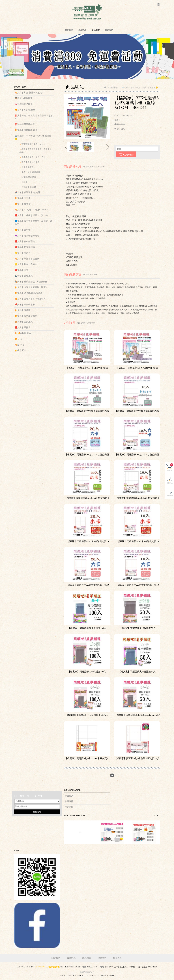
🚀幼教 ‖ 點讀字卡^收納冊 (27, 192)
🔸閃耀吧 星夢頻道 (28, 177)
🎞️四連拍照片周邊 (24, 98)
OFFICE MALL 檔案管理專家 (87, 13)
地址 (102, 967)
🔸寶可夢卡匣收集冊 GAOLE (32, 144)
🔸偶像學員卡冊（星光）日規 (32, 157)
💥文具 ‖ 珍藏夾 (23, 310)
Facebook (158, 5)
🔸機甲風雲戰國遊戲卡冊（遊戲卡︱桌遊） (35, 151)
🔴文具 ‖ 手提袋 (23, 328)
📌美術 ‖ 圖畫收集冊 (25, 305)
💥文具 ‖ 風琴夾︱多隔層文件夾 (30, 299)
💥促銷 (18, 339)
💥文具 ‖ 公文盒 (23, 204)
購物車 (170, 482)
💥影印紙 (19, 345)
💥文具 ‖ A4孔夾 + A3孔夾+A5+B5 (31, 210)
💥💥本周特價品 (23, 333)
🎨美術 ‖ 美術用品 (24, 322)
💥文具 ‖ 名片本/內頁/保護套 (29, 293)
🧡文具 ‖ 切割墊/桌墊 (25, 110)
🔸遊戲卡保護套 (26, 167)
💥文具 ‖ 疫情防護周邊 (26, 130)
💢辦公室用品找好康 (25, 124)
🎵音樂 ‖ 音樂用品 (24, 276)
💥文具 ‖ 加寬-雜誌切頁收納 (28, 93)
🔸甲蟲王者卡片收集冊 (29, 162)
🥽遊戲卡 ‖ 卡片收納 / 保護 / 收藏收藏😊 (33, 137)
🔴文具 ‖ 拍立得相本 (25, 247)
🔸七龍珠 (23, 182)
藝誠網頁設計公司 (87, 972)
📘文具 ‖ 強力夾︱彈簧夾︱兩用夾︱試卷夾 (33, 223)
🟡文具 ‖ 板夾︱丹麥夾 (26, 264)
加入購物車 (126, 154)
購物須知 (170, 510)
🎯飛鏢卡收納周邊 (24, 104)
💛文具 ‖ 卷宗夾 (23, 253)
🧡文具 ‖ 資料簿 (23, 230)
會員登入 (69, 796)
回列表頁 (112, 775)
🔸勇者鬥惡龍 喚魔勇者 (30, 172)
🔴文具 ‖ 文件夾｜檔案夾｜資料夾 (31, 215)
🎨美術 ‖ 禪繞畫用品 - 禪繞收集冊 (31, 282)
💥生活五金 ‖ (21, 350)
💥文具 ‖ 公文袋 (23, 198)
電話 (84, 967)
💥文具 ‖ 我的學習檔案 (26, 316)
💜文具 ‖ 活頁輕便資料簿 (27, 236)
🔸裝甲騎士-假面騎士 (29, 187)
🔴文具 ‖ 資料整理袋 (25, 241)
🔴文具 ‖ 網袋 (21, 270)
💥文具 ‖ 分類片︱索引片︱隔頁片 (31, 287)
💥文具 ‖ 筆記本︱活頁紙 (27, 259)
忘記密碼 (69, 807)
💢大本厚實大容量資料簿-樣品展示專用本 (34, 117)
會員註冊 (69, 801)
